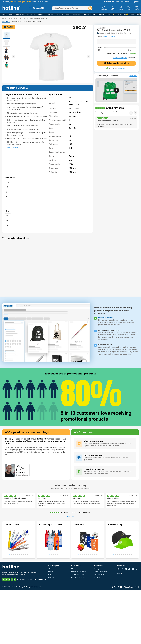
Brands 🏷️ (111, 14)
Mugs (68, 14)
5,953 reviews (115, 108)
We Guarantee (38, 22)
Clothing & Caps (13, 18)
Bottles (41, 14)
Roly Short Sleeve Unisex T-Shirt (37, 18)
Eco (117, 2)
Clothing (101, 14)
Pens (11, 14)
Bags (4, 14)
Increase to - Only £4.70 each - (122, 54)
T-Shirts (23, 18)
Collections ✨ (123, 14)
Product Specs (16, 22)
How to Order (27, 22)
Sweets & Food (89, 14)
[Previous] (5, 267)
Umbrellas (77, 14)
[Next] (90, 267)
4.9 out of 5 (65, 512)
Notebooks (20, 14)
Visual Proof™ (122, 68)
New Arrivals (126, 2)
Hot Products (109, 2)
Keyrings (60, 14)
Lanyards (50, 14)
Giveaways (31, 14)
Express (136, 2)
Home (4, 18)
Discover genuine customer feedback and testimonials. (109, 113)
